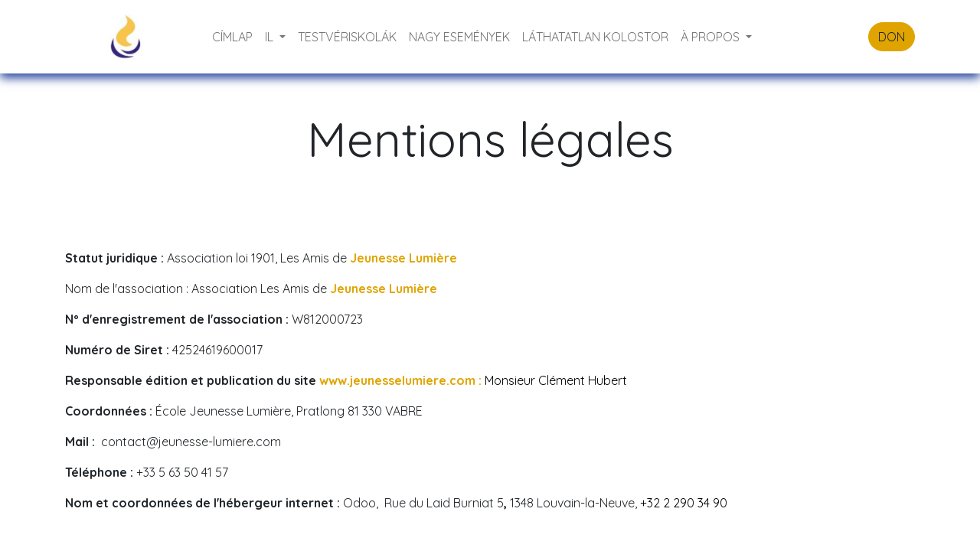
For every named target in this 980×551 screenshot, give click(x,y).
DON (892, 37)
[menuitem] (232, 37)
